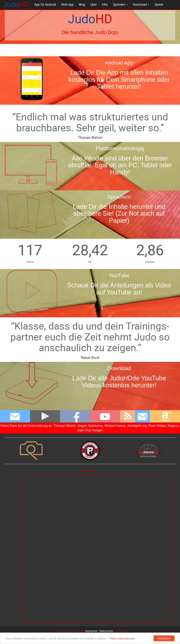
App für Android (45, 4)
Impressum (91, 631)
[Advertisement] (97, 500)
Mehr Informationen (122, 638)
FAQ (105, 4)
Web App (67, 4)
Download (141, 4)
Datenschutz (106, 631)
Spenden (120, 4)
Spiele (159, 4)
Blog (82, 4)
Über (94, 4)
